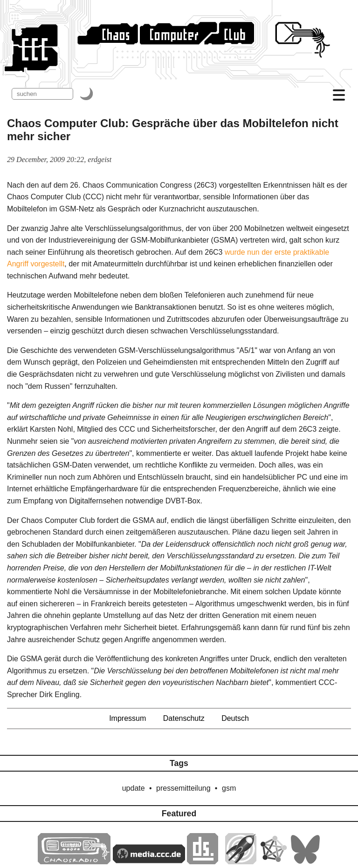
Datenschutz (184, 718)
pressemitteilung (183, 788)
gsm (229, 788)
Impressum (127, 718)
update (134, 788)
